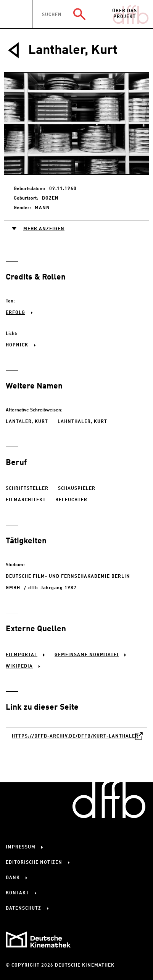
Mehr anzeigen (44, 229)
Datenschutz (23, 908)
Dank (13, 878)
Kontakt (17, 893)
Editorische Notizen (34, 863)
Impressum (21, 847)
